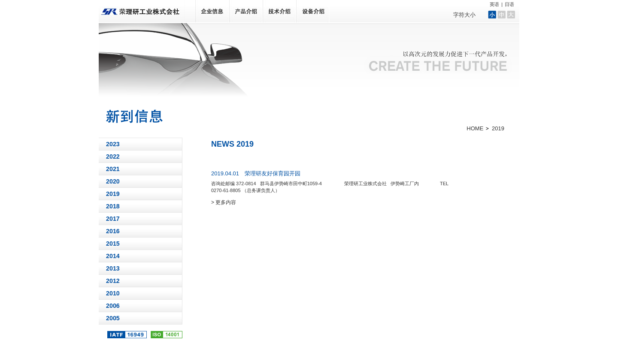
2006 (113, 306)
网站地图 (494, 344)
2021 (113, 169)
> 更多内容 (224, 202)
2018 (113, 206)
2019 (113, 194)
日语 (509, 4)
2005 (113, 318)
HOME (475, 128)
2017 (113, 219)
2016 (113, 231)
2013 (113, 268)
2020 (113, 181)
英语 (494, 4)
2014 (113, 256)
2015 (113, 244)
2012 (113, 281)
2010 (113, 293)
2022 (113, 156)
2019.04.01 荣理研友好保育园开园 (256, 173)
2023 (113, 144)
